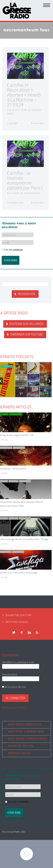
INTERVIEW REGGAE (16, 414)
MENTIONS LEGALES (17, 622)
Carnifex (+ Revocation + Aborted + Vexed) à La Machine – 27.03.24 (24, 95)
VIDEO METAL (13, 481)
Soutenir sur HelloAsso (26, 324)
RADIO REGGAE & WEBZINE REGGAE (28, 739)
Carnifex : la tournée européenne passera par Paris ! (25, 180)
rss (37, 633)
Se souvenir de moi (14, 687)
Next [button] (49, 381)
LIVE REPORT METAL (17, 110)
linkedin (29, 633)
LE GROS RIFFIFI (7, 366)
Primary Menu (47, 5)
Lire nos (12, 250)
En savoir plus (37, 123)
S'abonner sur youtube (26, 334)
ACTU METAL (13, 193)
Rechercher (26, 294)
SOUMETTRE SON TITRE (18, 615)
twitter (14, 633)
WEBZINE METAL (32, 193)
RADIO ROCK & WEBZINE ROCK (25, 725)
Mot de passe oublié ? (14, 708)
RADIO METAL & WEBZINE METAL (26, 732)
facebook (21, 633)
